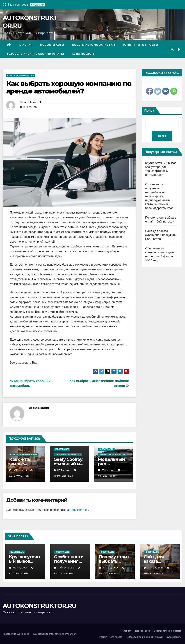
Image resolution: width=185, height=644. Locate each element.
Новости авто (52, 45)
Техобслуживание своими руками (35, 54)
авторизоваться (78, 510)
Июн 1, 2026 (20, 568)
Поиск (149, 110)
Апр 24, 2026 (155, 568)
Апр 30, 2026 (110, 568)
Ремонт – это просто (141, 45)
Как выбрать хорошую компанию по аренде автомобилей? (69, 87)
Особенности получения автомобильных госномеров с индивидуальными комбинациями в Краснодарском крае (159, 196)
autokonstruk (33, 102)
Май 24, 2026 (66, 568)
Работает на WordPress (16, 634)
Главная (26, 45)
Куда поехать (83, 54)
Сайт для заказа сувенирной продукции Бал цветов (161, 235)
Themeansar (69, 634)
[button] (172, 49)
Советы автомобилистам (93, 45)
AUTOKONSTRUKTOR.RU (39, 606)
